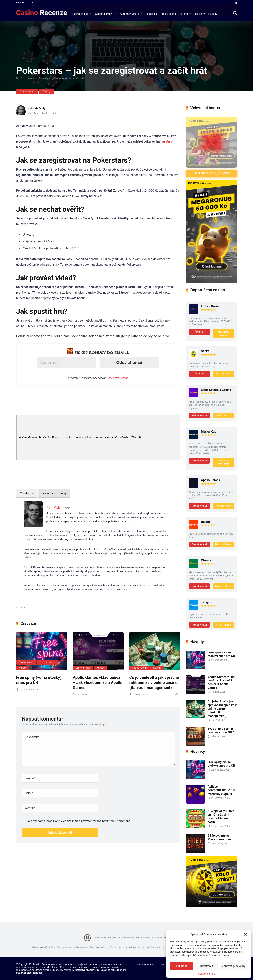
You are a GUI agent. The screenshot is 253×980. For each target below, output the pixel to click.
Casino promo (26, 662)
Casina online (82, 14)
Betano (206, 522)
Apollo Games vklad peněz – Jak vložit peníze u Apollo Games (97, 682)
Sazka (205, 351)
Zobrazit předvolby (234, 966)
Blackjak (152, 14)
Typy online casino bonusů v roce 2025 (221, 731)
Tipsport (207, 602)
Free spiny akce (47, 662)
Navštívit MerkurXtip (223, 462)
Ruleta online (168, 14)
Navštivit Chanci (223, 586)
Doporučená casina (223, 334)
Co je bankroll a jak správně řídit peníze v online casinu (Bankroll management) (154, 682)
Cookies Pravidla (207, 974)
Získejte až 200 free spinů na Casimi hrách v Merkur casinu (221, 817)
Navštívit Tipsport (223, 625)
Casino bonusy (106, 14)
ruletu (166, 142)
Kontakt (20, 3)
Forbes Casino (211, 306)
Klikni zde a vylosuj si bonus (211, 173)
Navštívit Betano (223, 544)
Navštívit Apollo (224, 506)
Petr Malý (39, 108)
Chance (206, 560)
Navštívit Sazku (224, 374)
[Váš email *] (67, 362)
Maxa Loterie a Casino (216, 390)
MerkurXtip (209, 432)
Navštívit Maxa (223, 416)
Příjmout (181, 966)
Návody (213, 14)
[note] (98, 438)
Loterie (186, 14)
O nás (31, 3)
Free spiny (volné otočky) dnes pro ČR (221, 654)
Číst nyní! (199, 332)
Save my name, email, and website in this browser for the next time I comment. (78, 821)
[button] (245, 934)
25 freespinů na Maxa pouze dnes (220, 837)
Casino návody (27, 91)
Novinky (200, 14)
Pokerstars (25, 607)
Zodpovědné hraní (145, 965)
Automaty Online (132, 14)
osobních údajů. (118, 378)
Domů (19, 78)
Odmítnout (206, 966)
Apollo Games (211, 480)
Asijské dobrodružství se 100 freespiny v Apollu (222, 790)
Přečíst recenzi (199, 416)
